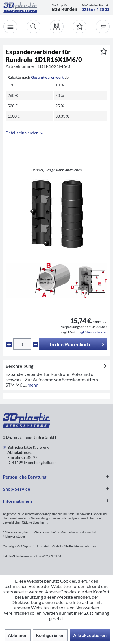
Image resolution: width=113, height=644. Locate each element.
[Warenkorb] (103, 27)
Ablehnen (18, 635)
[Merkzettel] (80, 27)
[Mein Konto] (57, 27)
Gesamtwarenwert (47, 77)
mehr (32, 385)
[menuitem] (57, 27)
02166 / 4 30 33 (95, 9)
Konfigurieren (50, 635)
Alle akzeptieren (90, 635)
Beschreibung (19, 366)
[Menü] (10, 27)
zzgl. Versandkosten (93, 332)
